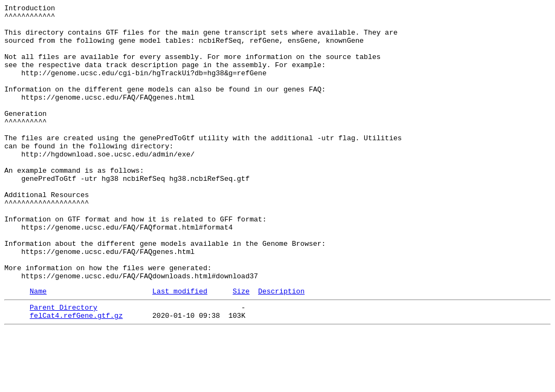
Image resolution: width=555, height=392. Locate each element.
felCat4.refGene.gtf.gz (76, 375)
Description (281, 348)
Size (241, 348)
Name (38, 348)
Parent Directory (64, 365)
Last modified (180, 348)
